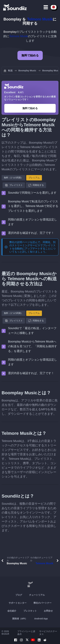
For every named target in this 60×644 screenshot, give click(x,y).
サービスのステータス (48, 633)
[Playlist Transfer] (15, 7)
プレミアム (34, 178)
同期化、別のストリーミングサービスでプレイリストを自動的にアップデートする (32, 245)
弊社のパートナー (43, 603)
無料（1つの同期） (13, 178)
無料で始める (30, 55)
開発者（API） (20, 619)
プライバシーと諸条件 (26, 633)
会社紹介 (12, 611)
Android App (41, 619)
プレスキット (30, 611)
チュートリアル (37, 595)
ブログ (19, 595)
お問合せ (48, 611)
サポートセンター (18, 603)
